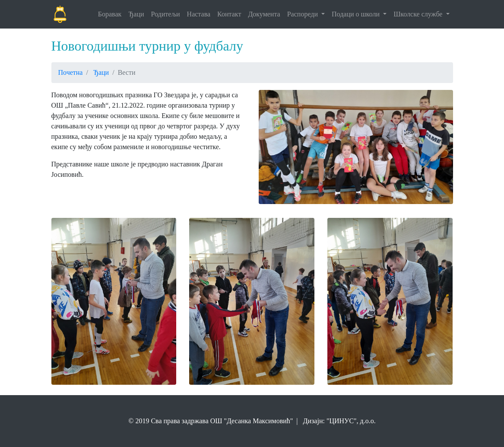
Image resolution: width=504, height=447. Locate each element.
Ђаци (136, 14)
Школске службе (419, 14)
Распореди (303, 14)
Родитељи (166, 14)
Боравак (110, 14)
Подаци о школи (357, 14)
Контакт (229, 14)
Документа (264, 14)
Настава (199, 14)
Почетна (71, 72)
